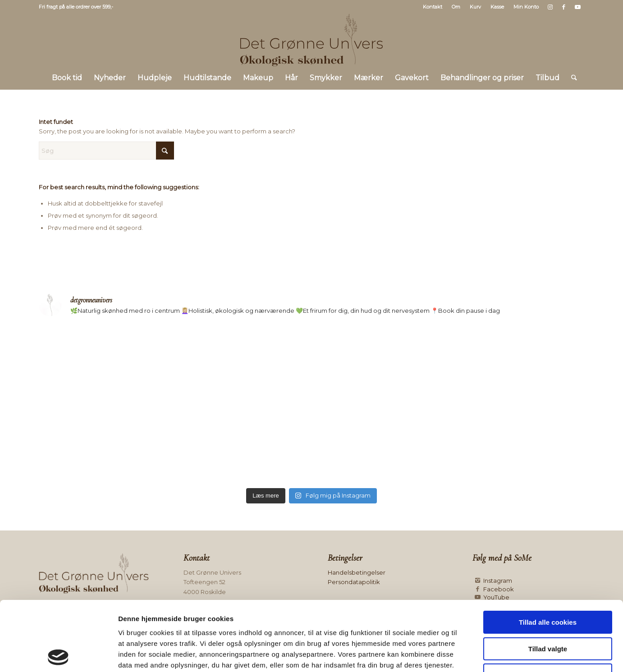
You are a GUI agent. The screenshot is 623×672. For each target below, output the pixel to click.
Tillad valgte (548, 579)
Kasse (497, 7)
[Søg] (571, 78)
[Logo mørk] (311, 40)
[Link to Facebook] (564, 7)
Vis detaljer (466, 654)
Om (456, 7)
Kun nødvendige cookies (548, 606)
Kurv (475, 7)
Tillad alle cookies (548, 553)
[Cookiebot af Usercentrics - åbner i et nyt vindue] (58, 654)
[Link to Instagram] (550, 7)
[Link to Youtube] (577, 7)
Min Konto (526, 7)
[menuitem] (433, 7)
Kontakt (433, 7)
